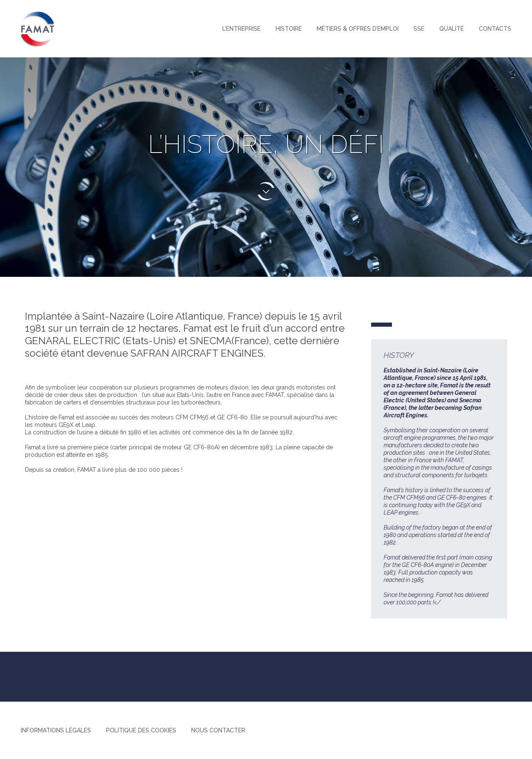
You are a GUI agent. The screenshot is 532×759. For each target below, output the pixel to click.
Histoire (289, 29)
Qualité (452, 29)
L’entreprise (241, 29)
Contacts (495, 29)
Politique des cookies (141, 730)
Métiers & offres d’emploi (358, 29)
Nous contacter (218, 730)
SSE (419, 29)
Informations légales (56, 730)
